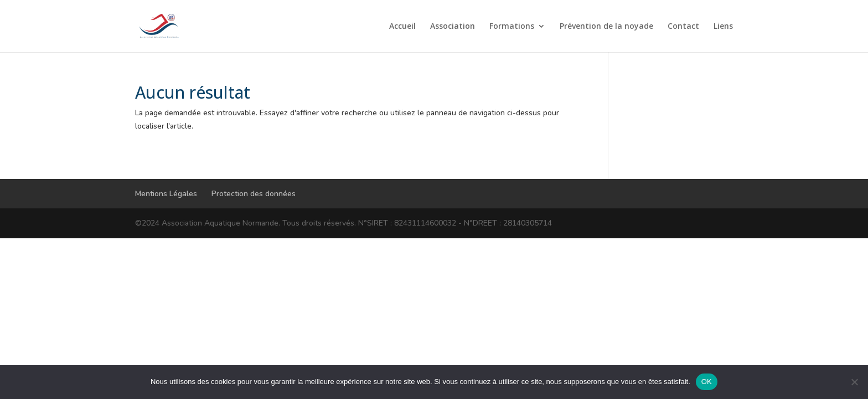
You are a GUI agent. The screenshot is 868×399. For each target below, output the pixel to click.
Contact (683, 27)
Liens (723, 27)
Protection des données (254, 194)
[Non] (854, 382)
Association (453, 27)
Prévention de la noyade (606, 27)
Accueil (402, 27)
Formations (512, 27)
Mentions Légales (166, 194)
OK (707, 382)
